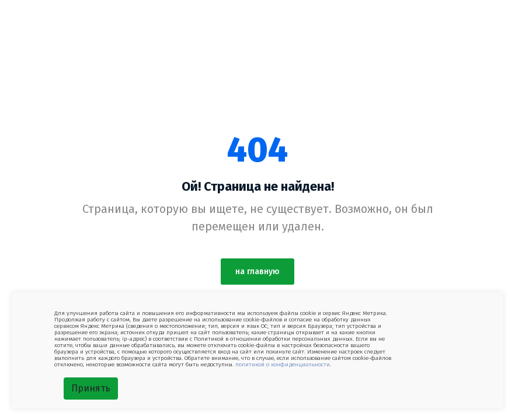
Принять (91, 388)
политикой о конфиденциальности (283, 365)
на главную (257, 272)
